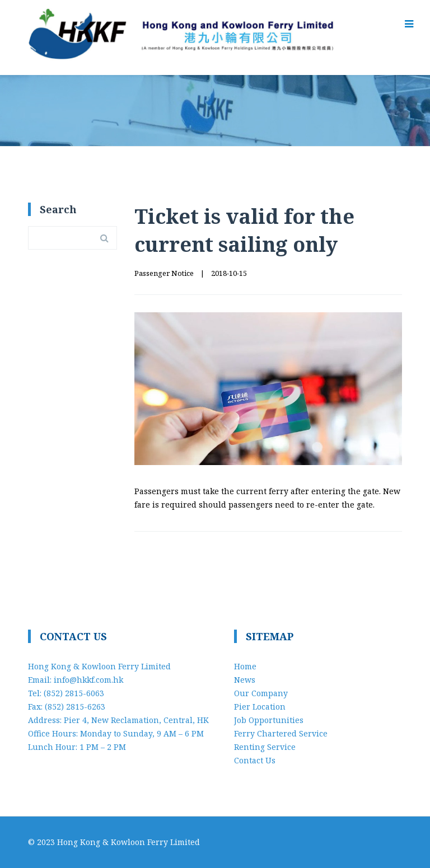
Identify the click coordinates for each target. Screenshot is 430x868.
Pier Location (260, 707)
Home (245, 666)
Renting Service (265, 747)
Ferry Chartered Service (281, 733)
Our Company (261, 693)
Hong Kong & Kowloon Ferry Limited (128, 842)
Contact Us (255, 760)
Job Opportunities (269, 720)
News (245, 680)
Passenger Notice (164, 273)
